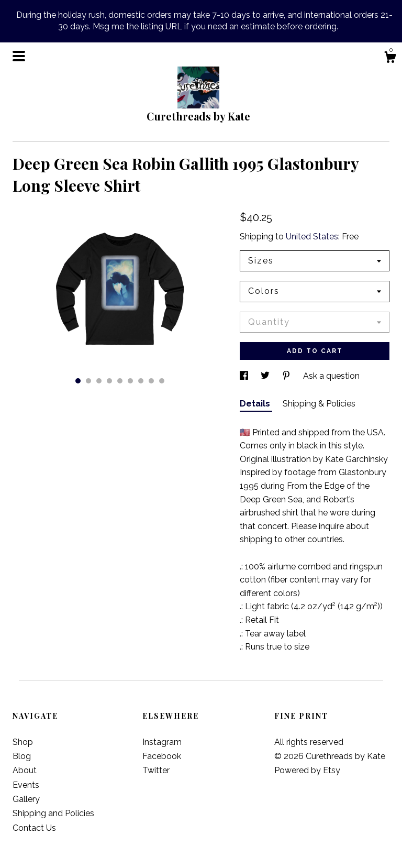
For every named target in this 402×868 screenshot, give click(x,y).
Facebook (162, 756)
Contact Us (34, 828)
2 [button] (88, 381)
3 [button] (99, 381)
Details (256, 404)
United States (312, 237)
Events (26, 785)
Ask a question (331, 376)
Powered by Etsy (307, 770)
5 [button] (120, 381)
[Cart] (390, 59)
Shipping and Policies (53, 813)
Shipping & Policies (319, 404)
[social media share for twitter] (266, 376)
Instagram (162, 742)
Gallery (26, 799)
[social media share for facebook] (245, 376)
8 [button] (151, 381)
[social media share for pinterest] (287, 376)
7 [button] (141, 381)
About (25, 770)
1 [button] (78, 381)
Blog (22, 756)
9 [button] (162, 381)
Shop (23, 742)
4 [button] (109, 381)
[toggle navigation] (19, 56)
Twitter (156, 770)
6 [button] (130, 381)
